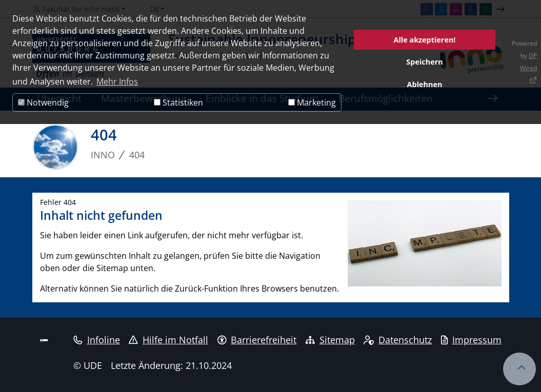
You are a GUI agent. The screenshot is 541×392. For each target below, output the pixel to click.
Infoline (97, 340)
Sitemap (330, 340)
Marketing (312, 102)
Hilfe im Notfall (168, 340)
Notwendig (43, 102)
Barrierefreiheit (257, 340)
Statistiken (178, 102)
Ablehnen (425, 84)
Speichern (424, 62)
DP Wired (528, 62)
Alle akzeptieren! (425, 40)
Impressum (471, 340)
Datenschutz (398, 340)
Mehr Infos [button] (117, 81)
